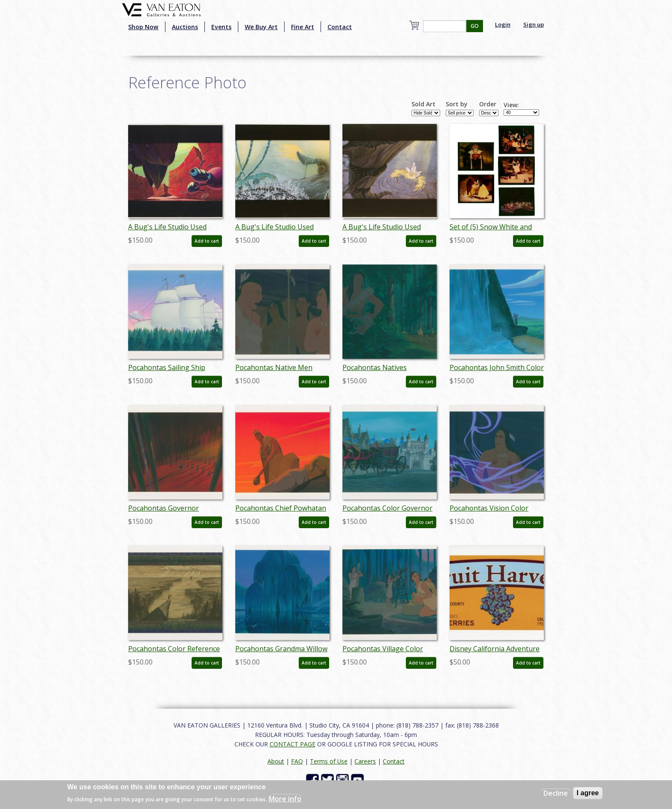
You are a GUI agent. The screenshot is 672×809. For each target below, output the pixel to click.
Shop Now (143, 27)
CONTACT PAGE (292, 744)
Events (221, 27)
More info (285, 799)
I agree (588, 793)
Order (488, 104)
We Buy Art (261, 27)
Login (503, 24)
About (276, 761)
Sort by (457, 104)
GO (475, 26)
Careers (365, 761)
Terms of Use (329, 761)
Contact (340, 27)
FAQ (297, 761)
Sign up (534, 24)
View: (511, 105)
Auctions (185, 27)
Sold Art (423, 104)
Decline (556, 793)
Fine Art (303, 27)
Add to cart (207, 241)
